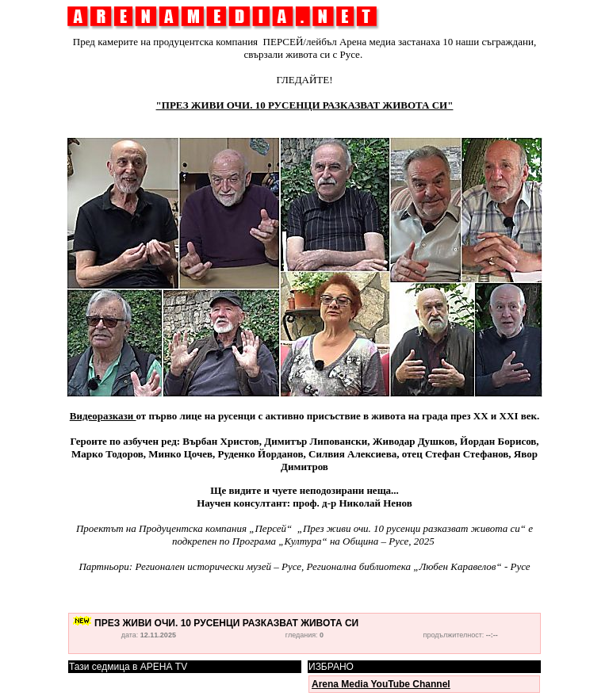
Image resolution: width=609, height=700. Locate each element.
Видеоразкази (103, 416)
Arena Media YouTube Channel (381, 684)
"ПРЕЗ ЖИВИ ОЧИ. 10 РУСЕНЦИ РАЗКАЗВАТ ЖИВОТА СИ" (305, 105)
